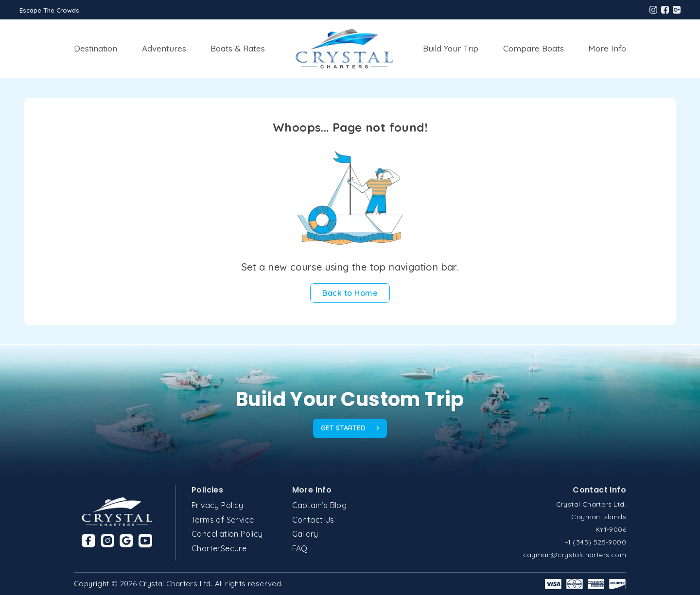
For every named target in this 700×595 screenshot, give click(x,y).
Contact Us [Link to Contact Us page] (313, 520)
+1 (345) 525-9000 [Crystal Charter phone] (595, 542)
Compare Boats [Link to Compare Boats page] (534, 48)
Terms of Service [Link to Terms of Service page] (223, 520)
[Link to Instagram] (107, 541)
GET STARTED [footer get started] (350, 428)
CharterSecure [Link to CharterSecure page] (219, 548)
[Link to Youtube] (145, 541)
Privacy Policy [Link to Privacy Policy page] (218, 505)
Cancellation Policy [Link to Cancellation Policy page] (227, 534)
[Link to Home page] (344, 49)
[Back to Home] (350, 293)
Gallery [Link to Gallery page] (305, 534)
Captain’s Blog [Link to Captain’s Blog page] (320, 505)
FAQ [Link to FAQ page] (300, 548)
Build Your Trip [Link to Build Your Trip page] (451, 48)
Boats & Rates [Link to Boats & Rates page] (238, 48)
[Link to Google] (126, 541)
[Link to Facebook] (88, 541)
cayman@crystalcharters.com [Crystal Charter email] (575, 555)
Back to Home (350, 293)
